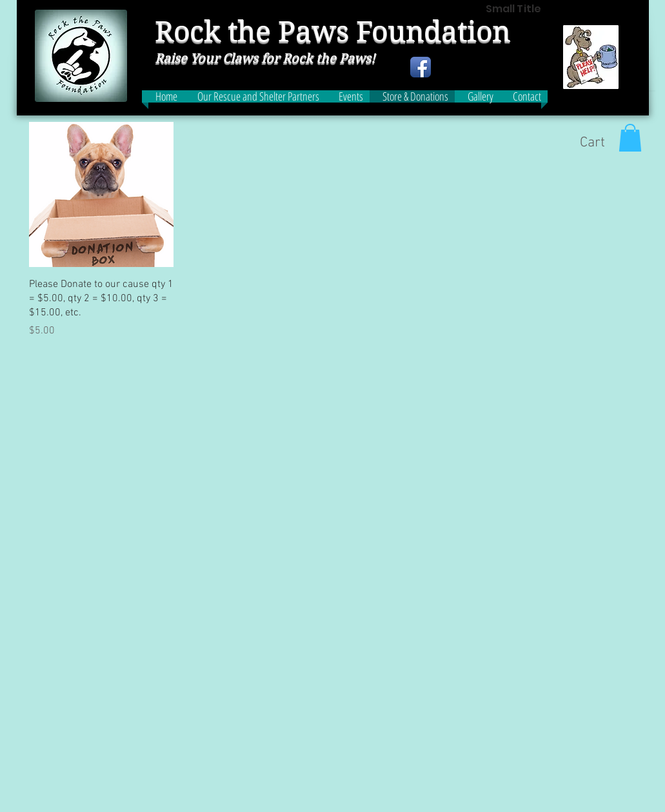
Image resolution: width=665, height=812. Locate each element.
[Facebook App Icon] (421, 67)
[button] (630, 138)
